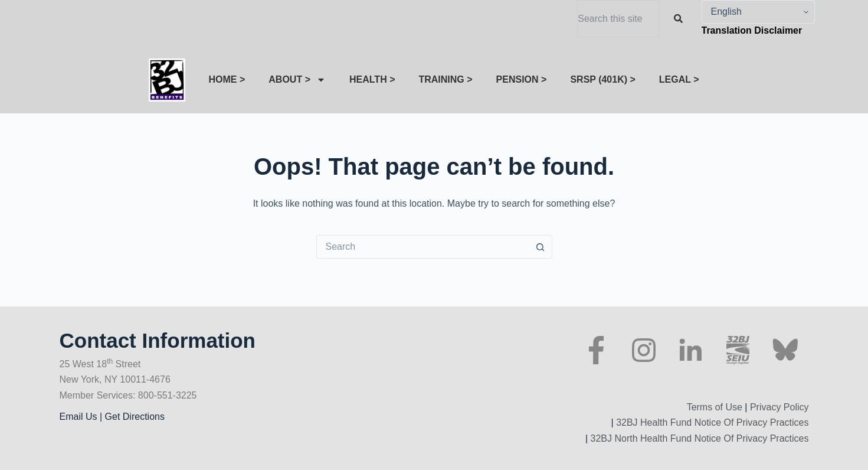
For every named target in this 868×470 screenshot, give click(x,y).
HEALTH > (372, 79)
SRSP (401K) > (602, 79)
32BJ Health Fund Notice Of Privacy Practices (711, 422)
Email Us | (82, 417)
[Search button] (541, 247)
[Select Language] (758, 12)
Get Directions (135, 417)
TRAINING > (445, 79)
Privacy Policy (779, 407)
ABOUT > (297, 80)
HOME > (227, 79)
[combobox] (618, 19)
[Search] (681, 19)
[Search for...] (422, 247)
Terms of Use (715, 407)
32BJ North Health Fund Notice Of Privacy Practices (698, 438)
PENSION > (522, 79)
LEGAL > (679, 79)
